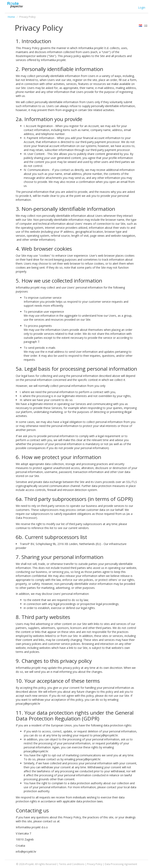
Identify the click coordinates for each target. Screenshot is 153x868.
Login (142, 7)
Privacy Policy (95, 864)
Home (11, 17)
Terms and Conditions (72, 864)
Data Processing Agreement (121, 864)
